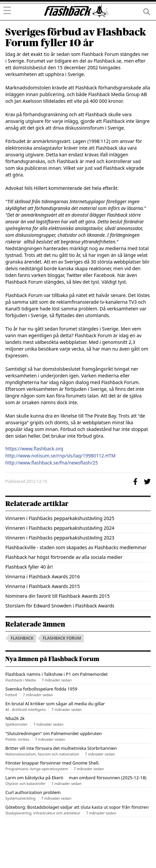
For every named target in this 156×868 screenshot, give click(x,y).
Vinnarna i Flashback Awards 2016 (43, 576)
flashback (22, 638)
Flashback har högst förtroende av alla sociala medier (64, 557)
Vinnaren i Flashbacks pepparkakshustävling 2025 (60, 518)
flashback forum (62, 638)
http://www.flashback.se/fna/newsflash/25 (52, 463)
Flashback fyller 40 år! (29, 567)
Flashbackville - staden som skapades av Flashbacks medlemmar (76, 547)
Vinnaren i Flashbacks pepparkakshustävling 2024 (60, 528)
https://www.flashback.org (34, 449)
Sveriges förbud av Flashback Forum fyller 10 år (76, 38)
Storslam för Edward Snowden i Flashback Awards (60, 606)
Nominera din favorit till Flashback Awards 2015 (57, 596)
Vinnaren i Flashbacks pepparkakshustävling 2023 (60, 538)
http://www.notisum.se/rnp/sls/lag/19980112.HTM (60, 456)
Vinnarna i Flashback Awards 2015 (43, 586)
